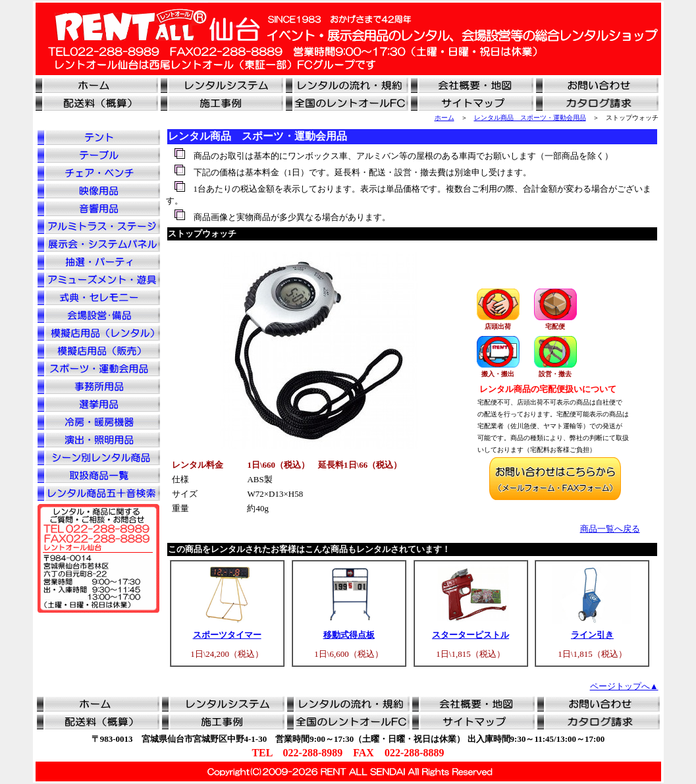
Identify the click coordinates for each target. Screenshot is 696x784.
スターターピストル (470, 635)
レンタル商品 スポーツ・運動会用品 (530, 118)
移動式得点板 (349, 635)
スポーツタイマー (227, 635)
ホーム (444, 118)
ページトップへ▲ (624, 686)
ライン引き (592, 635)
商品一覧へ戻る (610, 529)
